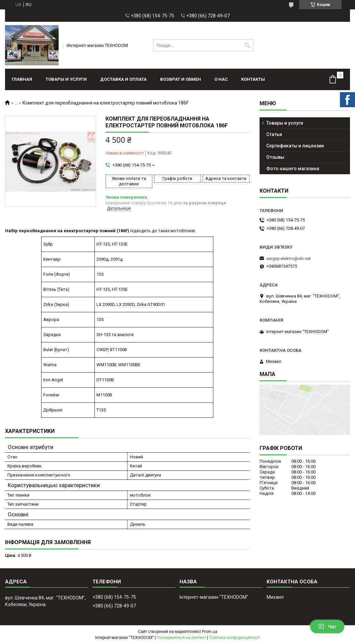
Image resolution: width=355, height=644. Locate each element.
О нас (221, 79)
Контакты (253, 79)
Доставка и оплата (123, 79)
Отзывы (275, 157)
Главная (22, 79)
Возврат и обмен (181, 79)
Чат (327, 627)
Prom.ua (210, 632)
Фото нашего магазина (293, 169)
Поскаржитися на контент (181, 638)
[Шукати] (248, 45)
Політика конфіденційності (235, 638)
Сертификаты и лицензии (295, 146)
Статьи (274, 134)
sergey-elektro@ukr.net (289, 259)
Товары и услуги (66, 79)
